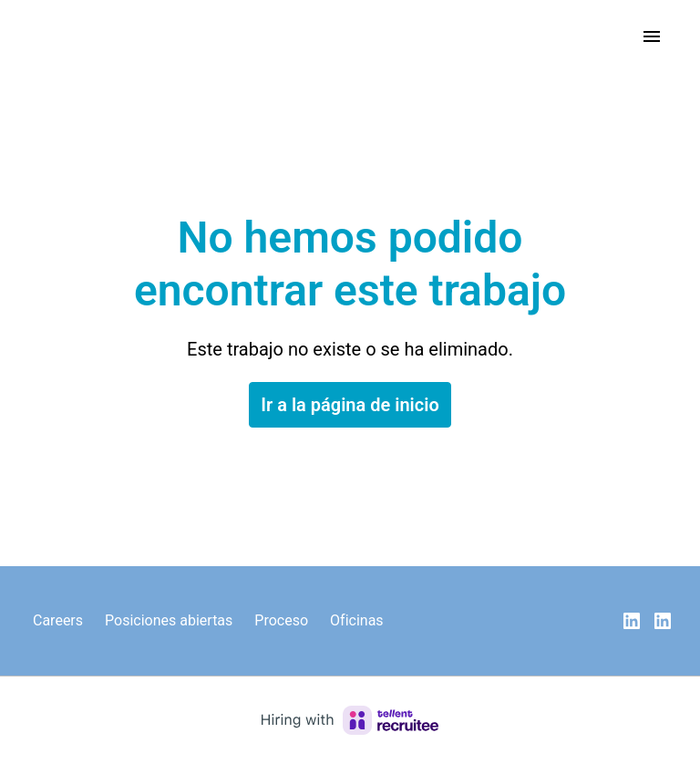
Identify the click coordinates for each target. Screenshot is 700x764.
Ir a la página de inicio (350, 405)
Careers (58, 620)
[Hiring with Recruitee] (350, 720)
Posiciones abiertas (169, 620)
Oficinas (357, 620)
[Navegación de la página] (652, 36)
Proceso (281, 620)
